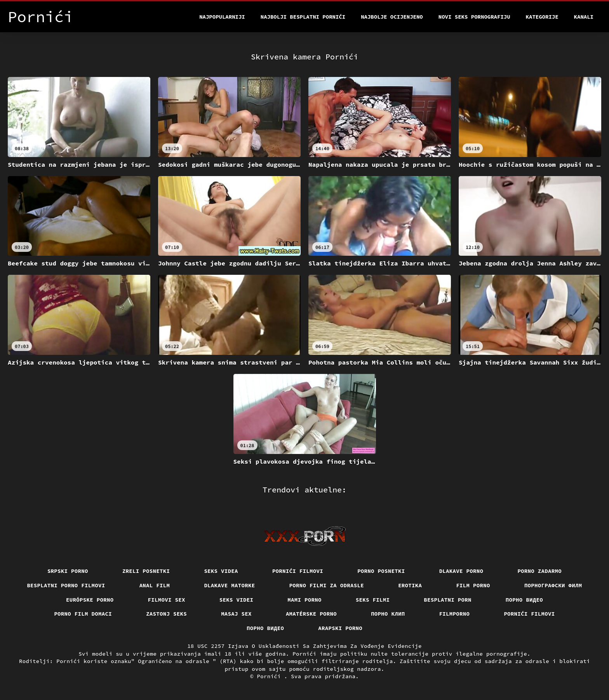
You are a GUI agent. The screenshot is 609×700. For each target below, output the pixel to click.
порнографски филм (553, 585)
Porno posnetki (381, 571)
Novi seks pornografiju (474, 17)
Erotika (410, 585)
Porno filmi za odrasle (327, 585)
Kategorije (542, 17)
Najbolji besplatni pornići (303, 17)
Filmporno (455, 614)
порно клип (388, 614)
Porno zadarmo (539, 571)
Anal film (155, 585)
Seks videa (221, 571)
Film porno (473, 585)
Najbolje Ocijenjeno (392, 17)
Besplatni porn (448, 600)
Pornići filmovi (298, 571)
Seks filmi (373, 600)
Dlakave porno (461, 571)
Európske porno (90, 600)
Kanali (584, 17)
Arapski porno (340, 628)
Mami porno (304, 600)
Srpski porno (68, 571)
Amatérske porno (311, 614)
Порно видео (524, 600)
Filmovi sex (167, 600)
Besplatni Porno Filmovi (66, 585)
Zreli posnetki (146, 571)
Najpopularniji (222, 17)
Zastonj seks (166, 614)
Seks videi (237, 600)
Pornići (271, 676)
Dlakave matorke (229, 585)
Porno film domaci (83, 614)
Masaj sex (236, 614)
